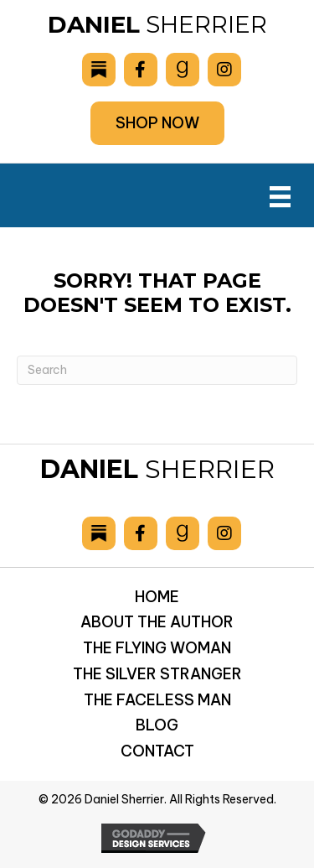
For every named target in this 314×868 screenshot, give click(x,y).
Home (157, 597)
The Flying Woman (157, 648)
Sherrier (157, 24)
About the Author (157, 622)
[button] (157, 123)
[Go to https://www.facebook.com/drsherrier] (141, 70)
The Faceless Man (157, 700)
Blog (157, 725)
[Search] (157, 370)
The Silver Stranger (157, 674)
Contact (157, 751)
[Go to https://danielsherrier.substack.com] (99, 70)
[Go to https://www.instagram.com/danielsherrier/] (224, 70)
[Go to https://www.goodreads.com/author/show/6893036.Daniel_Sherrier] (183, 70)
